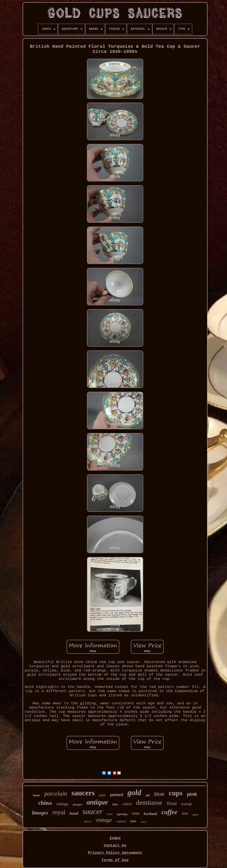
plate (102, 795)
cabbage (62, 804)
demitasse (149, 802)
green (196, 814)
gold (134, 793)
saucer (93, 811)
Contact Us (115, 845)
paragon (77, 804)
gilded (144, 822)
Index (115, 838)
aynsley (122, 814)
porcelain (56, 794)
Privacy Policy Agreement (115, 853)
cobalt (127, 804)
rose (136, 813)
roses (110, 814)
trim (115, 804)
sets (185, 813)
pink (192, 794)
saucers (83, 793)
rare (133, 821)
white (87, 822)
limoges (40, 813)
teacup (186, 804)
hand (74, 813)
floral (172, 803)
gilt (148, 795)
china (45, 803)
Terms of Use (115, 860)
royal (59, 812)
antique (97, 802)
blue (159, 794)
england (121, 821)
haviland (151, 814)
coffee (169, 812)
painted (117, 795)
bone (36, 795)
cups (176, 793)
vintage (104, 820)
